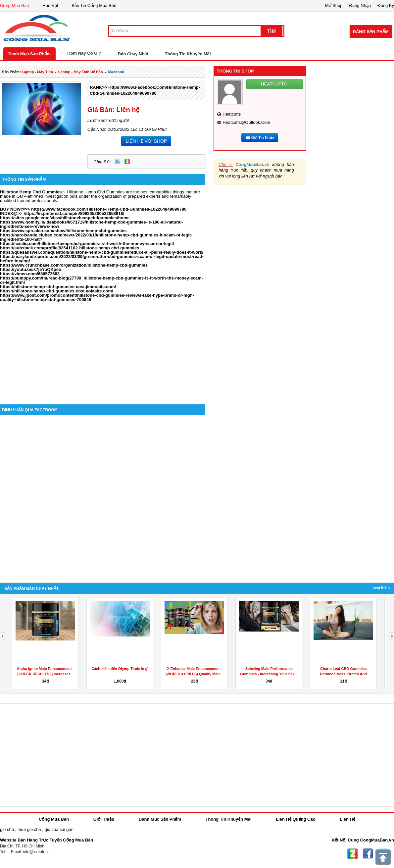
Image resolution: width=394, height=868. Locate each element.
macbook (116, 72)
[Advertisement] (103, 348)
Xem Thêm (381, 587)
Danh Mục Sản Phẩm (29, 54)
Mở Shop (334, 5)
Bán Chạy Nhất (133, 54)
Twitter (117, 161)
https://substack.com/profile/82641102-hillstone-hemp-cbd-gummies (70, 248)
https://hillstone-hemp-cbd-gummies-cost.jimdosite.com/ (58, 287)
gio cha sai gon (59, 829)
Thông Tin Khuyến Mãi (188, 54)
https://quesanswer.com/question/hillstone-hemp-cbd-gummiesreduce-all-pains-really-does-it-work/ (102, 252)
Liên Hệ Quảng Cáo (295, 819)
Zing (127, 161)
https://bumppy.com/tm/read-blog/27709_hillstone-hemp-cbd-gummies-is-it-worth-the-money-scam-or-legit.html (101, 280)
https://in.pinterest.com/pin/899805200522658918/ (74, 213)
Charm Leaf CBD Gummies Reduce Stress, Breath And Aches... (344, 674)
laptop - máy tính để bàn (81, 72)
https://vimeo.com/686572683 (30, 274)
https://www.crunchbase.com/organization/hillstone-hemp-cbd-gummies (74, 265)
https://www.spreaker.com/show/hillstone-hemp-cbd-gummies (63, 231)
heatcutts (232, 114)
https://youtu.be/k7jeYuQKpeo (31, 269)
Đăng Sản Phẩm (371, 32)
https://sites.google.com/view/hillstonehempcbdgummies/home (65, 218)
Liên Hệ (347, 819)
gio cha (7, 829)
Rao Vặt (50, 5)
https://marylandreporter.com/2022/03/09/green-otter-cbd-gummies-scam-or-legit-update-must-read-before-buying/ (102, 259)
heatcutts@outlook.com (246, 122)
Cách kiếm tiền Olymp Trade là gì (120, 669)
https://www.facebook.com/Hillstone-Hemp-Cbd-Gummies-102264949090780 (109, 209)
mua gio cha (29, 829)
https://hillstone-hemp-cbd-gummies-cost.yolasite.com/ (57, 291)
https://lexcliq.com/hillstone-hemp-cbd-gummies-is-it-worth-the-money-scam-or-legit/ (87, 244)
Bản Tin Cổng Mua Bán (94, 5)
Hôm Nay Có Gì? (84, 53)
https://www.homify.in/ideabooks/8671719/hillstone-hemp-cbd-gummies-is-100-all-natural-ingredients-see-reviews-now (92, 224)
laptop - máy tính (37, 72)
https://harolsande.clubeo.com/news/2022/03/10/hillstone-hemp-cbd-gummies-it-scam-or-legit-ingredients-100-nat (96, 237)
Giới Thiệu (104, 819)
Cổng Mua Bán (15, 5)
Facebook (368, 854)
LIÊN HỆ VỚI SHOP (146, 141)
